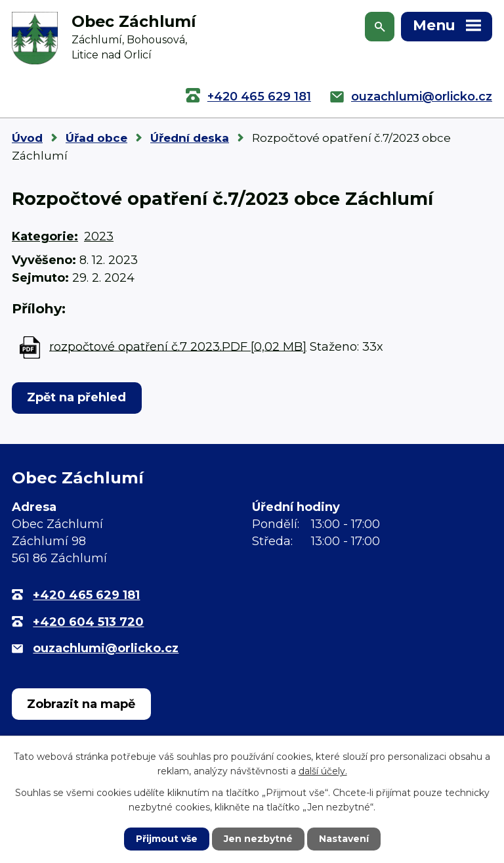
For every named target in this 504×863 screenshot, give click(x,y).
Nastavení (344, 839)
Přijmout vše (167, 839)
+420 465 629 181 (259, 97)
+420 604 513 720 (88, 622)
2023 (99, 236)
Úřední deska (190, 138)
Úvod (27, 138)
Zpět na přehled (76, 397)
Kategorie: (45, 236)
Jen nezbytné (258, 839)
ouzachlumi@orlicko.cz (422, 97)
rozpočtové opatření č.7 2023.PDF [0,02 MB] (178, 346)
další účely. (323, 771)
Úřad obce (96, 138)
